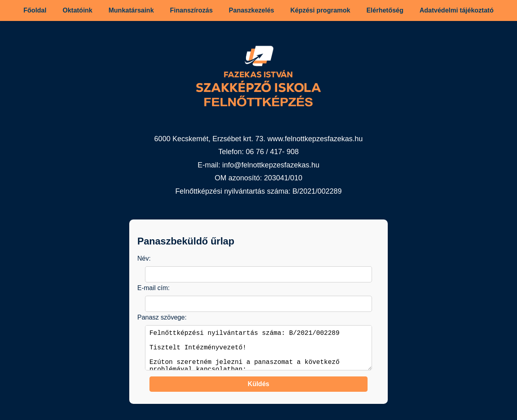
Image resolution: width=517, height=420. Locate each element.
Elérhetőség (385, 10)
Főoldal (35, 10)
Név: (144, 258)
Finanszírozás (191, 10)
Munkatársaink (131, 10)
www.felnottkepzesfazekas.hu (315, 139)
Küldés (258, 392)
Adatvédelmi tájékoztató (457, 10)
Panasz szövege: (162, 317)
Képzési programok (320, 10)
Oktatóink (78, 10)
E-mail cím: (153, 288)
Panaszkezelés (252, 10)
